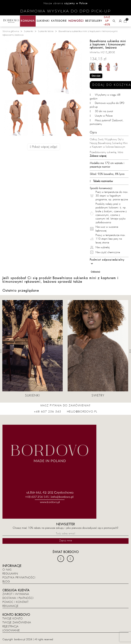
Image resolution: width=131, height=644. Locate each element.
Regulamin (10, 574)
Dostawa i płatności (18, 598)
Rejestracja (10, 626)
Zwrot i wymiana (16, 594)
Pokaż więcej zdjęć (44, 147)
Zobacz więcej (98, 156)
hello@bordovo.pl (82, 412)
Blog (6, 582)
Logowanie (11, 630)
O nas (7, 570)
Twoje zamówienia (17, 623)
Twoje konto (13, 619)
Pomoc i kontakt (16, 602)
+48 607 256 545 (48, 412)
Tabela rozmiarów (101, 181)
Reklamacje (10, 606)
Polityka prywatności (19, 578)
